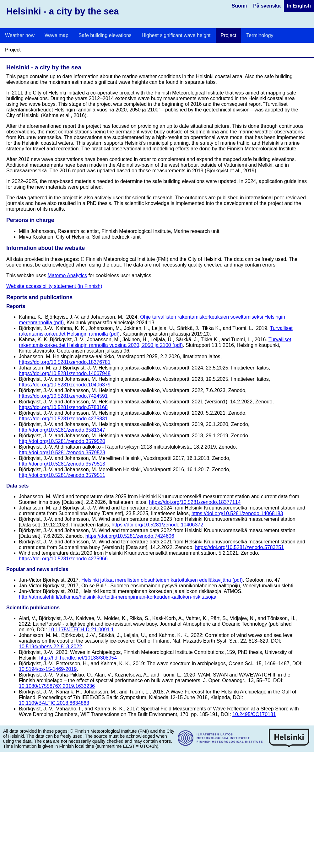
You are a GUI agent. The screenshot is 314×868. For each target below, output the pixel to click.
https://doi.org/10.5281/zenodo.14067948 (65, 373)
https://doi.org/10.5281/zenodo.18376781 (65, 362)
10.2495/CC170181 (254, 714)
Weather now (20, 35)
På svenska (267, 6)
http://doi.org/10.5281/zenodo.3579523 (62, 453)
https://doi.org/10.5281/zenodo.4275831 (63, 419)
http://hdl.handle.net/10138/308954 (78, 658)
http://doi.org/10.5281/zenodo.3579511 (62, 475)
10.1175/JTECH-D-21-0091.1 (81, 630)
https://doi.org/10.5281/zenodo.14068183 (237, 513)
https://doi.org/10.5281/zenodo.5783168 (63, 407)
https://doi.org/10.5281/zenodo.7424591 (63, 396)
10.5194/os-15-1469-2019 (48, 669)
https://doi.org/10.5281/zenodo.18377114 (195, 502)
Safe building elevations (105, 35)
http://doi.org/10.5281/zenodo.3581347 (62, 430)
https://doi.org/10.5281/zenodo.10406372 (157, 525)
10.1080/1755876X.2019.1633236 (57, 686)
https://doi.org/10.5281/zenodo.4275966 (63, 559)
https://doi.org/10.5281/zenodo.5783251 (239, 547)
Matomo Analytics (67, 275)
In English (299, 6)
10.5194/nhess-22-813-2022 (50, 647)
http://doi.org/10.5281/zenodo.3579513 (62, 464)
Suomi (239, 6)
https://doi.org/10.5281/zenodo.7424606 (130, 536)
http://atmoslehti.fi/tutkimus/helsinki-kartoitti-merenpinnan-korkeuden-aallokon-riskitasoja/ (118, 597)
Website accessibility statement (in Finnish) (54, 286)
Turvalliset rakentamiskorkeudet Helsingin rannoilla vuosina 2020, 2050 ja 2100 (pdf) (155, 342)
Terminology (260, 35)
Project (229, 35)
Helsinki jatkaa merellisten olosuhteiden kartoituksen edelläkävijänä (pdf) (162, 580)
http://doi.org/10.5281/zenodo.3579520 (62, 441)
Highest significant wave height (176, 35)
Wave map (57, 35)
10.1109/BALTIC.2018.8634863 (54, 703)
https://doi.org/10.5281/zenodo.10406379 (65, 385)
